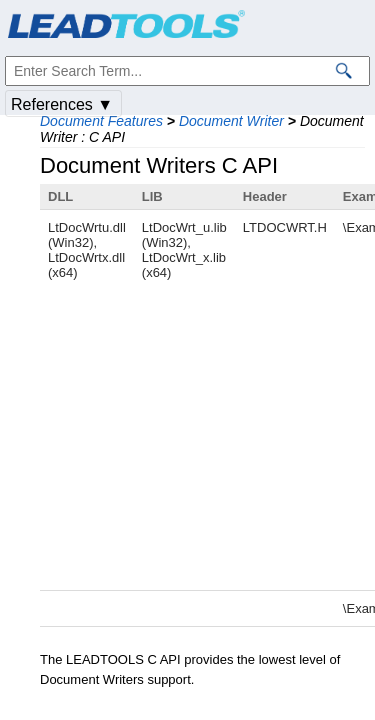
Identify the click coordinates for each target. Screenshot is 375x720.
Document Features (101, 121)
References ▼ (62, 104)
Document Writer (231, 121)
